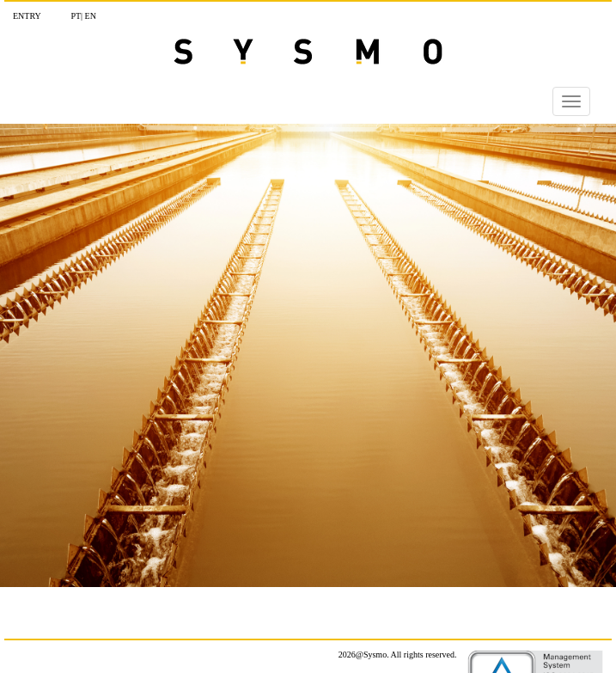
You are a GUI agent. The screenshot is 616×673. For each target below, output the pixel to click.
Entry (27, 16)
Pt (76, 16)
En (91, 16)
